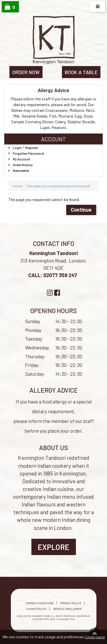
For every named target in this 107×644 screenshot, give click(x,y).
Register (32, 148)
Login (17, 148)
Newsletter (21, 170)
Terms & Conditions (39, 603)
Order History (23, 165)
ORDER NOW (26, 72)
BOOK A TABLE (81, 72)
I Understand (95, 637)
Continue (81, 210)
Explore (53, 547)
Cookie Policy (36, 609)
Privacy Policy (71, 603)
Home (18, 186)
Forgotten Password (28, 153)
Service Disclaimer (67, 609)
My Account (22, 159)
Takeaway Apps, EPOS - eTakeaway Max (53, 619)
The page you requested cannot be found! (58, 186)
